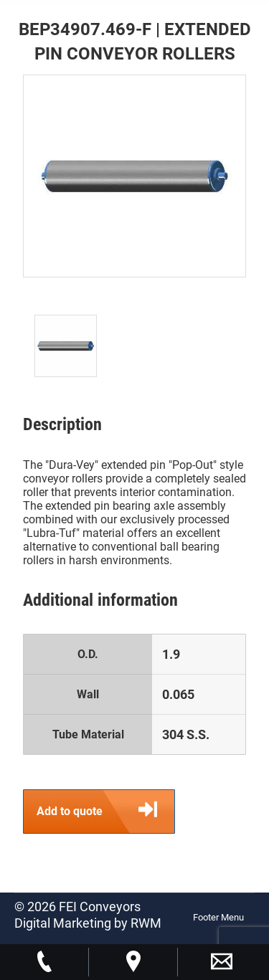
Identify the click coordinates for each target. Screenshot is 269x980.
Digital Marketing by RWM (88, 923)
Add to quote (105, 812)
